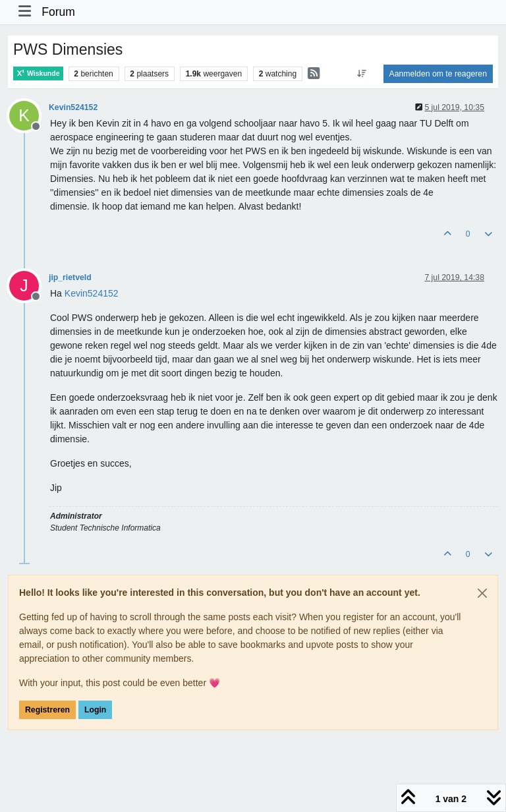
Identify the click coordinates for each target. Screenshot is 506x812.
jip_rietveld (70, 277)
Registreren (47, 710)
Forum (58, 12)
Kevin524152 (73, 107)
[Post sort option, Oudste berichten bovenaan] (361, 74)
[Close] (482, 593)
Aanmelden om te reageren (438, 74)
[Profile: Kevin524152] (92, 293)
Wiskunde (38, 73)
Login (95, 710)
